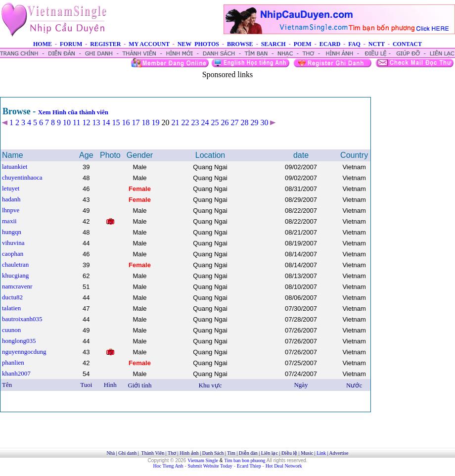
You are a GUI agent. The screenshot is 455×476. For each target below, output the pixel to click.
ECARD (330, 44)
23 (195, 122)
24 (205, 122)
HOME (43, 44)
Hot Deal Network (284, 466)
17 (136, 122)
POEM (303, 44)
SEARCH (273, 44)
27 (234, 122)
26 (225, 122)
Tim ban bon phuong (245, 460)
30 (264, 122)
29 (254, 122)
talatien (11, 308)
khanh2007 (16, 373)
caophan (13, 254)
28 (244, 122)
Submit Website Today (210, 466)
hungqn (12, 232)
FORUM (71, 44)
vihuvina (13, 243)
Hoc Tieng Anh (168, 466)
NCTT (377, 44)
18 (145, 122)
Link (321, 453)
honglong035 (19, 341)
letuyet (11, 188)
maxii (9, 221)
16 (126, 122)
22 (185, 122)
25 (215, 122)
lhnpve (11, 210)
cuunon (11, 330)
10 (67, 122)
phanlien (13, 362)
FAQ (354, 44)
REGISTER (105, 44)
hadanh (11, 199)
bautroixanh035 (22, 319)
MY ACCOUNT (149, 44)
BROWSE (240, 44)
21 (175, 122)
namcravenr (17, 286)
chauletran (15, 264)
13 (96, 122)
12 (86, 122)
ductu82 (12, 297)
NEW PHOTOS (198, 44)
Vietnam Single (203, 460)
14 (106, 122)
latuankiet (15, 167)
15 (116, 122)
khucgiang (15, 275)
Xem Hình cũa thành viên (73, 112)
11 (76, 122)
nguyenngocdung (24, 352)
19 (155, 122)
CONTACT (407, 44)
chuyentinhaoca (22, 177)
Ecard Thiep (249, 466)
